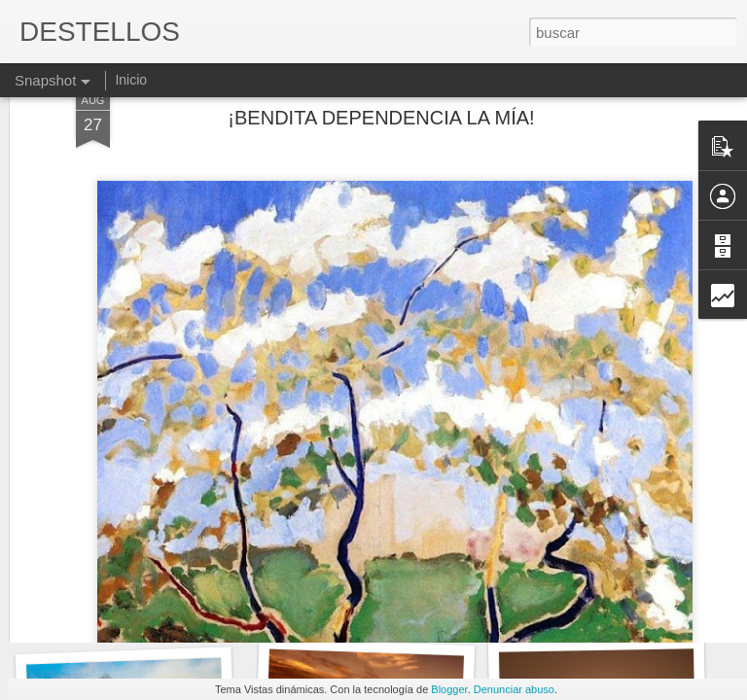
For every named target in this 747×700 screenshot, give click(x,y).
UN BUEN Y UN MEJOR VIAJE (390, 611)
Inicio (131, 80)
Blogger (449, 689)
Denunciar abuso (514, 689)
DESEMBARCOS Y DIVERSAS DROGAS (186, 612)
